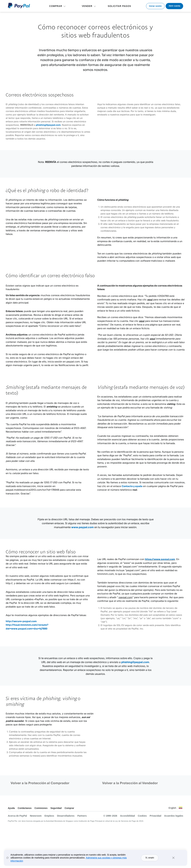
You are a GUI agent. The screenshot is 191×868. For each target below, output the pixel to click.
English (172, 808)
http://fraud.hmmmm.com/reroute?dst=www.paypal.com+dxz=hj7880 (27, 627)
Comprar (69, 808)
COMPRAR (56, 6)
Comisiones (41, 808)
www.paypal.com (82, 527)
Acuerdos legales (174, 816)
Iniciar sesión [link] (155, 6)
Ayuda (11, 808)
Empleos (49, 816)
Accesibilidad (128, 816)
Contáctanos (25, 808)
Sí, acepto (150, 859)
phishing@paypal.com (48, 125)
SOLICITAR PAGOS (119, 6)
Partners (82, 816)
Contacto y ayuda (132, 486)
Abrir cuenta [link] (174, 6)
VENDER (87, 6)
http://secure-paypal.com (21, 621)
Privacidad (155, 816)
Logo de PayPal (19, 5)
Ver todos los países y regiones (181, 808)
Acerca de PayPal (17, 816)
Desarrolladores (66, 816)
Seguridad (56, 808)
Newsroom (36, 816)
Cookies (142, 816)
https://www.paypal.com (160, 559)
